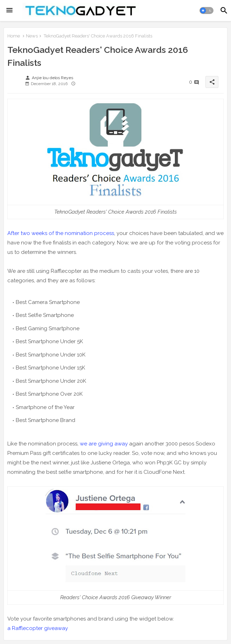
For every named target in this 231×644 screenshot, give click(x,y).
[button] (206, 11)
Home (14, 36)
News (32, 36)
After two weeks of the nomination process (61, 233)
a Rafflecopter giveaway (38, 628)
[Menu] (9, 11)
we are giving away (104, 444)
